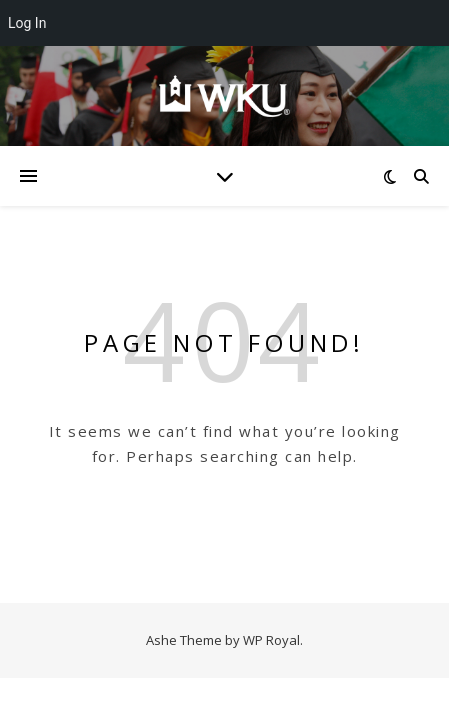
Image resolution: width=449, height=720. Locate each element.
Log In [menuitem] (27, 23)
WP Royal (271, 640)
